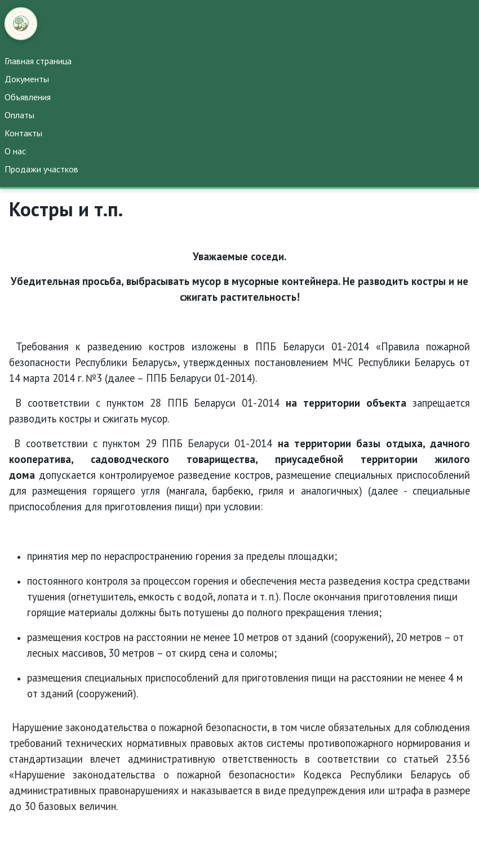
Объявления (28, 97)
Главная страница (38, 61)
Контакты (23, 133)
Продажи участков (41, 169)
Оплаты (19, 115)
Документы (27, 79)
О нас (15, 151)
